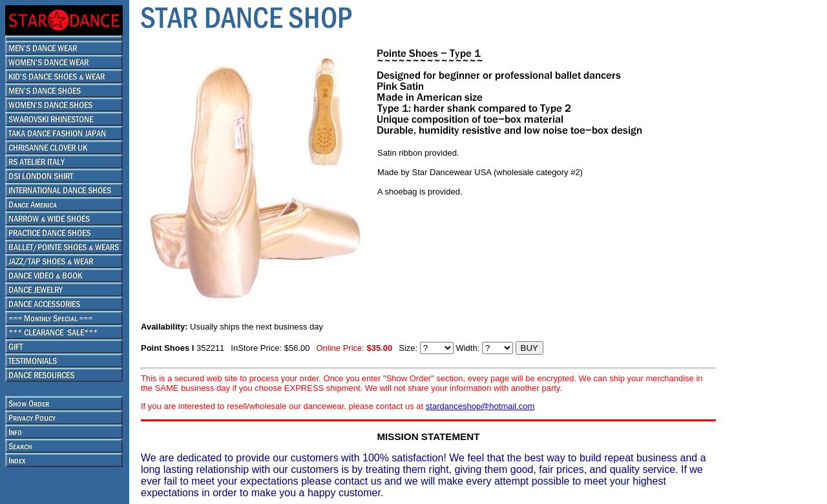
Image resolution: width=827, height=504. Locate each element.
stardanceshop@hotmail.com (480, 406)
